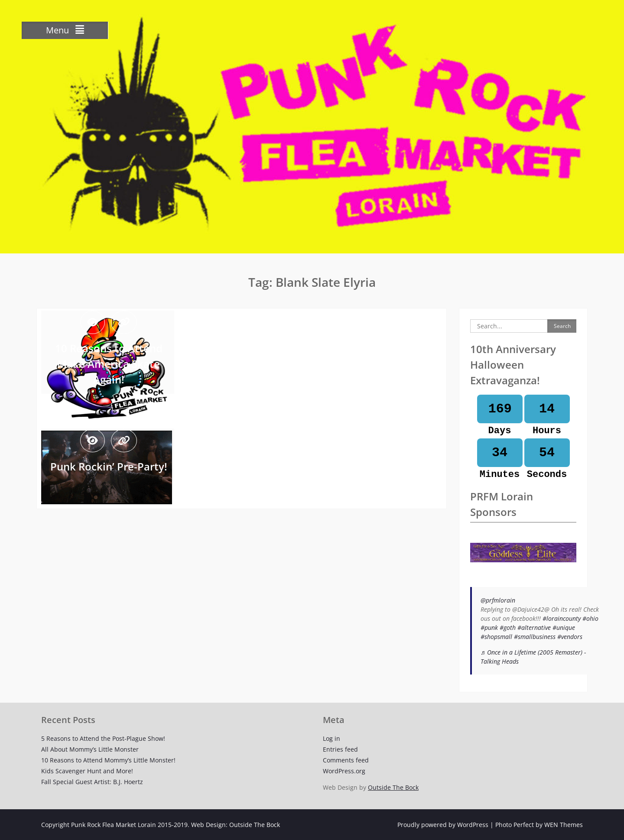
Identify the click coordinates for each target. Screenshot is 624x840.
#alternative (534, 628)
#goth (508, 628)
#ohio (590, 618)
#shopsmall (496, 637)
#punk (489, 628)
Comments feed (346, 760)
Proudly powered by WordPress (443, 825)
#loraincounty (562, 618)
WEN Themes (564, 825)
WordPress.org (344, 771)
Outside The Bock (393, 787)
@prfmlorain (498, 600)
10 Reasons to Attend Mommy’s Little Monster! (108, 760)
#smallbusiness (535, 637)
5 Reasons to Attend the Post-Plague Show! (103, 738)
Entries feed (340, 749)
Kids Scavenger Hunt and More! (87, 771)
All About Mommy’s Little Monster (90, 749)
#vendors (570, 637)
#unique (564, 628)
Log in (331, 738)
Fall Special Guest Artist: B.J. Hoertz (92, 782)
